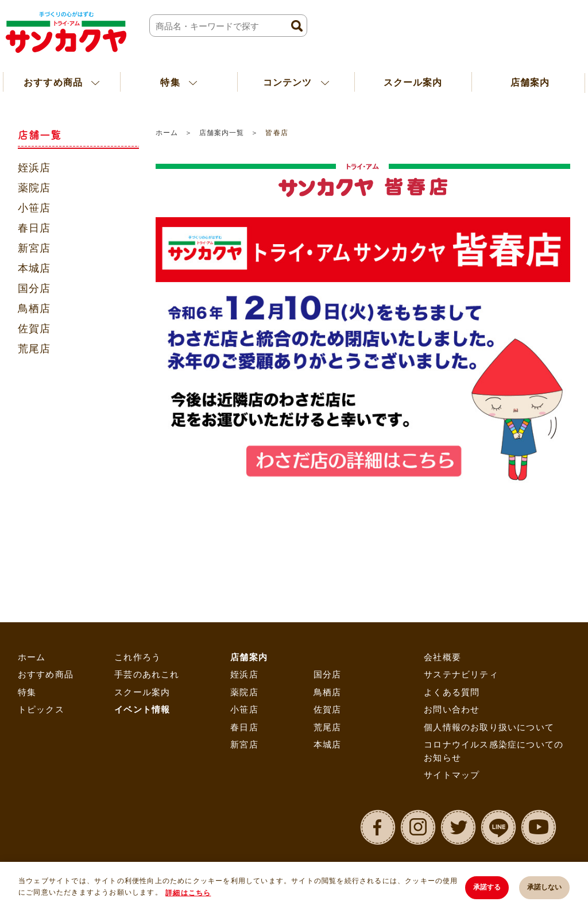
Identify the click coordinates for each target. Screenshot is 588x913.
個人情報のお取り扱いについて (489, 727)
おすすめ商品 (46, 674)
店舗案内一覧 (222, 133)
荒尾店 (34, 349)
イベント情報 (142, 709)
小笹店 (34, 208)
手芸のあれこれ (147, 674)
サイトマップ (452, 775)
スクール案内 (413, 82)
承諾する (487, 887)
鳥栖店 (34, 309)
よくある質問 (452, 692)
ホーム (167, 133)
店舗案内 (249, 657)
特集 (27, 692)
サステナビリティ (461, 674)
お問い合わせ (452, 709)
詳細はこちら (188, 893)
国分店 (34, 288)
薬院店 (34, 188)
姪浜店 (34, 168)
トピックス (41, 709)
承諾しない (544, 887)
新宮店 (34, 248)
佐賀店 (34, 329)
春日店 (34, 228)
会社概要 (442, 657)
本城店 (34, 268)
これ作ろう (138, 657)
